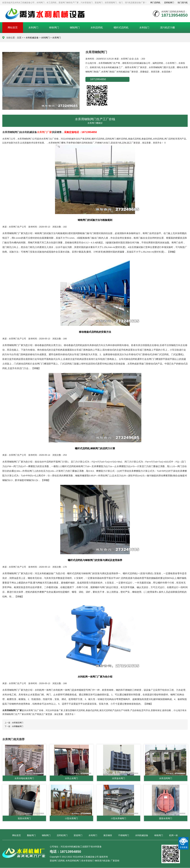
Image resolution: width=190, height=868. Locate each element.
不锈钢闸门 (124, 835)
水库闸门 (57, 38)
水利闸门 (33, 28)
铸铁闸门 (54, 28)
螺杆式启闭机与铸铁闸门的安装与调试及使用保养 (95, 560)
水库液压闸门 (18, 723)
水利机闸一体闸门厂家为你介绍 (95, 677)
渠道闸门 (78, 835)
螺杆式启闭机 (121, 28)
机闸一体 (173, 835)
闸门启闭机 (155, 3)
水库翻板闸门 (18, 726)
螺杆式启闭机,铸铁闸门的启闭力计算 (95, 448)
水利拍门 (144, 28)
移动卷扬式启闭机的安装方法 (95, 332)
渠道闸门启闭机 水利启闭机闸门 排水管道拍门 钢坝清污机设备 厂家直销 (84, 861)
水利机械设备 (32, 38)
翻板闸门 (31, 835)
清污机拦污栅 (167, 28)
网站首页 (13, 28)
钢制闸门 (75, 28)
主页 (19, 38)
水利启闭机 (97, 28)
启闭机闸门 (169, 3)
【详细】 (172, 252)
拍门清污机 (183, 3)
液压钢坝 (108, 835)
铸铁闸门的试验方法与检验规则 (95, 220)
